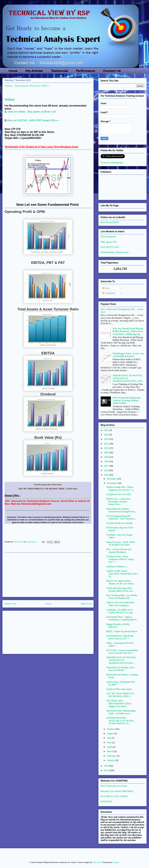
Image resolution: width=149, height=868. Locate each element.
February (112, 756)
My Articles (34, 71)
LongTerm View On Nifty (119, 494)
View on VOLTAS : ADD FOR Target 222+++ (33, 120)
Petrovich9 (97, 862)
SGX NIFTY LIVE (110, 247)
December (112, 479)
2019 (107, 457)
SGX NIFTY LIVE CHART (114, 796)
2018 (107, 461)
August (111, 733)
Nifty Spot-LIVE (109, 242)
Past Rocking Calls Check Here (48, 485)
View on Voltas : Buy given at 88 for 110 (32, 112)
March (110, 751)
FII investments (108, 237)
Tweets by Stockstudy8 (112, 163)
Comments (109, 293)
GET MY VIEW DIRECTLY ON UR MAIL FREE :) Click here (48, 489)
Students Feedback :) (117, 567)
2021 (107, 448)
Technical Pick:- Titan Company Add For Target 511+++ (120, 559)
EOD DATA (106, 801)
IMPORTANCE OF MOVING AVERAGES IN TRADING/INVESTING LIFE (128, 378)
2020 (107, 453)
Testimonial (59, 71)
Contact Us (112, 71)
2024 (107, 435)
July (109, 738)
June (110, 742)
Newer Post (10, 604)
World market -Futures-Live (115, 252)
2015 (107, 475)
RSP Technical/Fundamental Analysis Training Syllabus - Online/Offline (126, 400)
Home (13, 71)
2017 (107, 466)
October (111, 729)
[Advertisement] (48, 575)
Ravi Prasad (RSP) (110, 222)
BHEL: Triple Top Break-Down (122, 631)
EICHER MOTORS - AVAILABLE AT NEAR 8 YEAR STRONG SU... (120, 721)
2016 (107, 470)
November (112, 483)
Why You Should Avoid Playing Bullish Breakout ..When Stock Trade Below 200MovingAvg (128, 331)
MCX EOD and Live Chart (114, 786)
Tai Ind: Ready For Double (119, 523)
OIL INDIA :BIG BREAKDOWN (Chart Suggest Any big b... (119, 703)
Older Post (86, 604)
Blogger (116, 862)
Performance (85, 71)
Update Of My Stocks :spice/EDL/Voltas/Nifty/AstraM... (122, 574)
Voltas (10, 99)
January (111, 760)
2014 (107, 766)
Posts (106, 288)
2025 (107, 430)
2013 (107, 770)
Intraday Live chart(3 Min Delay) (117, 791)
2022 (107, 444)
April (110, 747)
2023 (107, 439)
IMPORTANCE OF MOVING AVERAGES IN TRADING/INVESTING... (121, 660)
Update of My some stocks (119, 689)
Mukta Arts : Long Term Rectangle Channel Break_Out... (118, 502)
